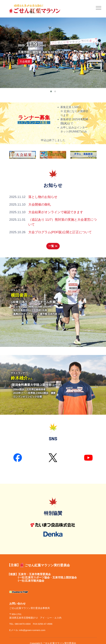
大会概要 (25, 61)
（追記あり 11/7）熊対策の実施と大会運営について (63, 222)
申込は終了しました (53, 140)
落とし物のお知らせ (43, 197)
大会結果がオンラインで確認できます (56, 212)
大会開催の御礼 (40, 204)
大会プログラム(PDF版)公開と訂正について (60, 232)
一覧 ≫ (53, 246)
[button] (51, 91)
